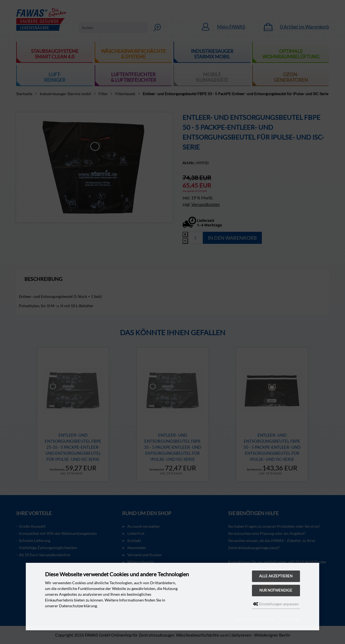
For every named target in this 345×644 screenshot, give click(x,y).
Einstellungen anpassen (276, 604)
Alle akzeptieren (276, 576)
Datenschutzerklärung (254, 619)
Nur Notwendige (276, 590)
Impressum (291, 619)
